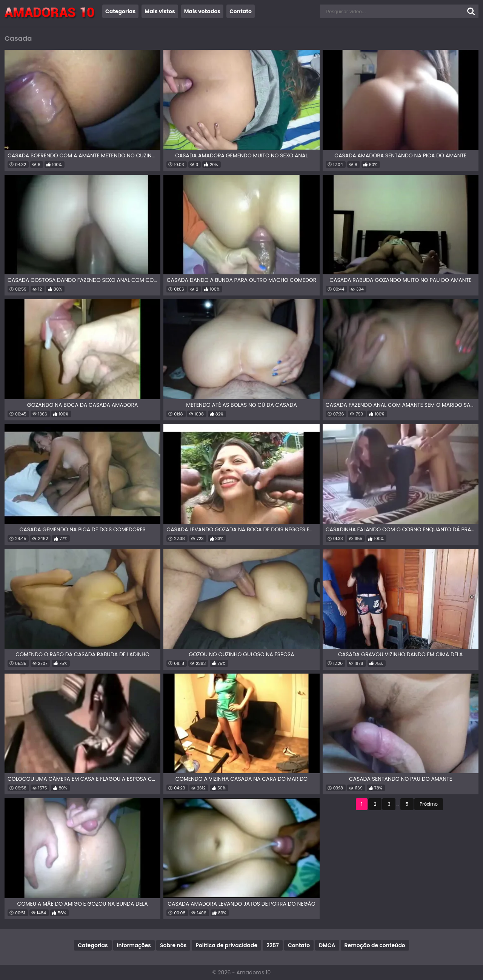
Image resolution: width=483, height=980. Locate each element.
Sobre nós (173, 945)
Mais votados (202, 11)
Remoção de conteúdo (375, 945)
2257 (273, 945)
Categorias (120, 11)
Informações (134, 945)
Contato (241, 11)
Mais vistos (160, 11)
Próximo (429, 804)
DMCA (327, 945)
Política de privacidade (226, 945)
